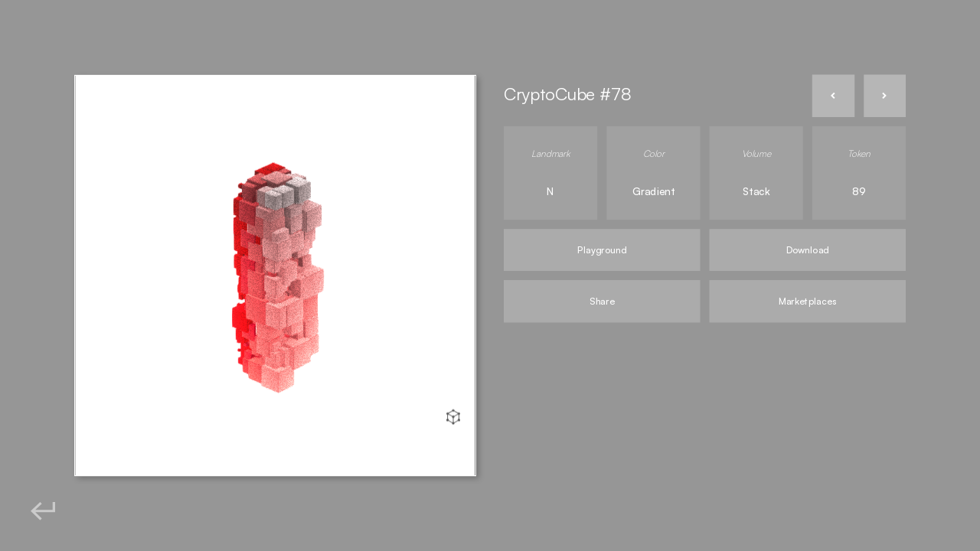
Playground (602, 250)
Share (602, 301)
